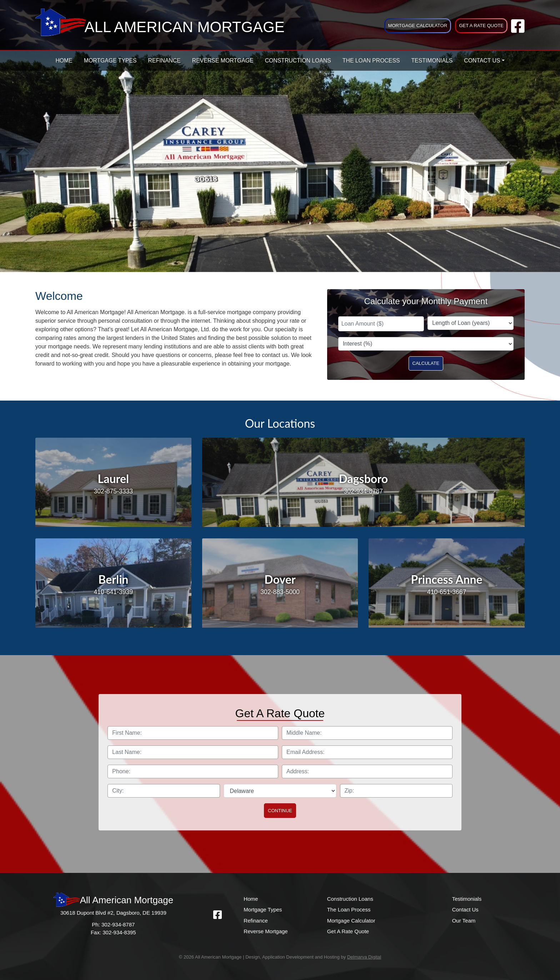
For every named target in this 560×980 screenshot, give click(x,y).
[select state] (280, 791)
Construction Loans (298, 61)
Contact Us (482, 61)
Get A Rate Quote (481, 26)
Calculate (426, 363)
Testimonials (432, 61)
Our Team (464, 921)
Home (64, 61)
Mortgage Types (110, 61)
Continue (280, 811)
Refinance (164, 61)
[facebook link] (518, 30)
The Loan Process (371, 61)
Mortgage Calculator (418, 26)
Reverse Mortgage (223, 61)
